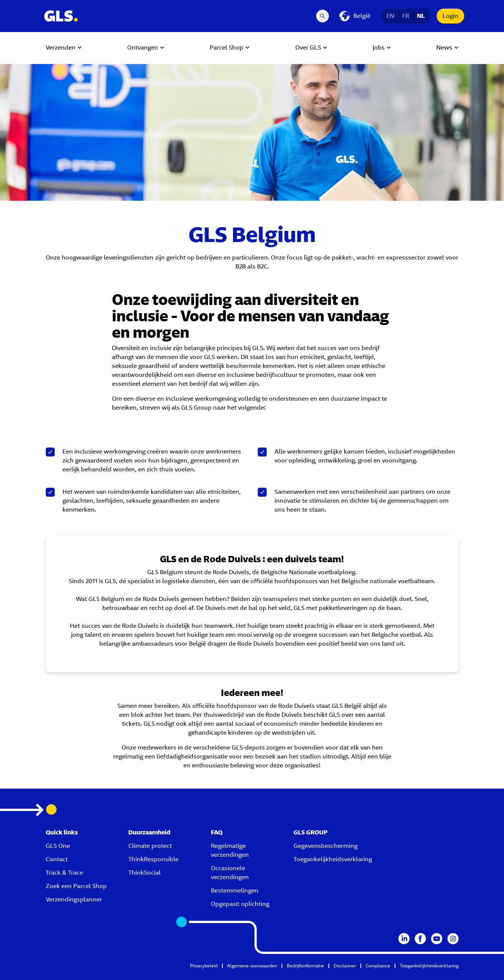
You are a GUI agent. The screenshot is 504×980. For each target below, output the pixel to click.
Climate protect (150, 846)
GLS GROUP (311, 832)
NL (421, 16)
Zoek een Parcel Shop (76, 886)
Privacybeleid (204, 966)
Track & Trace (64, 873)
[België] (355, 16)
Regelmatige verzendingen (230, 850)
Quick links (62, 832)
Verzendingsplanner (74, 899)
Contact (57, 859)
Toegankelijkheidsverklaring (333, 859)
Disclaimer (345, 966)
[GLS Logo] (61, 16)
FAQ (217, 832)
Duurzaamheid (149, 832)
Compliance (378, 966)
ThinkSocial (145, 873)
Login (450, 16)
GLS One (58, 846)
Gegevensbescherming (325, 846)
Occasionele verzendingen (230, 873)
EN (391, 16)
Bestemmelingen (235, 890)
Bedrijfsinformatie (305, 966)
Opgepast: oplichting (240, 904)
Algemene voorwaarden (252, 966)
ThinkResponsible (153, 859)
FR (406, 16)
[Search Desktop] (322, 16)
